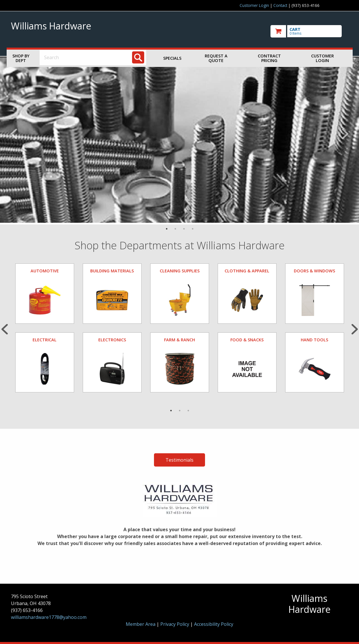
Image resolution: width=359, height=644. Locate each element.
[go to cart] (309, 31)
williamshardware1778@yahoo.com (49, 617)
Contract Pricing (269, 58)
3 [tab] (184, 229)
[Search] (138, 57)
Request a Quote (216, 58)
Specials (172, 58)
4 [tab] (193, 229)
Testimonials (179, 460)
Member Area (141, 624)
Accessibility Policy (214, 624)
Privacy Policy (175, 624)
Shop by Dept (21, 58)
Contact (280, 5)
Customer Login (254, 5)
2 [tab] (175, 229)
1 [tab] (167, 229)
